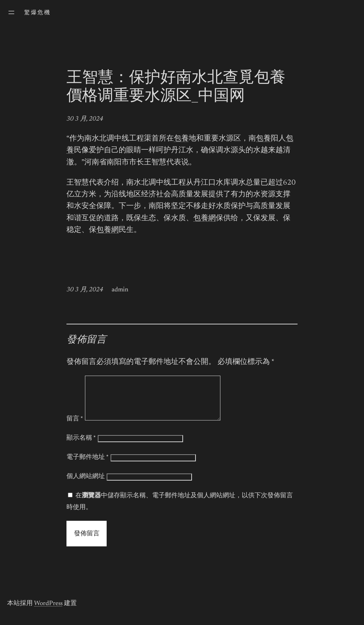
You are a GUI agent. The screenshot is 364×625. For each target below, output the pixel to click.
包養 (181, 139)
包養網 (205, 219)
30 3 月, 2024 (85, 119)
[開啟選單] (11, 12)
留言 (75, 428)
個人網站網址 (86, 485)
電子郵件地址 (88, 466)
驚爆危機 (37, 13)
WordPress (48, 612)
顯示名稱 (81, 447)
